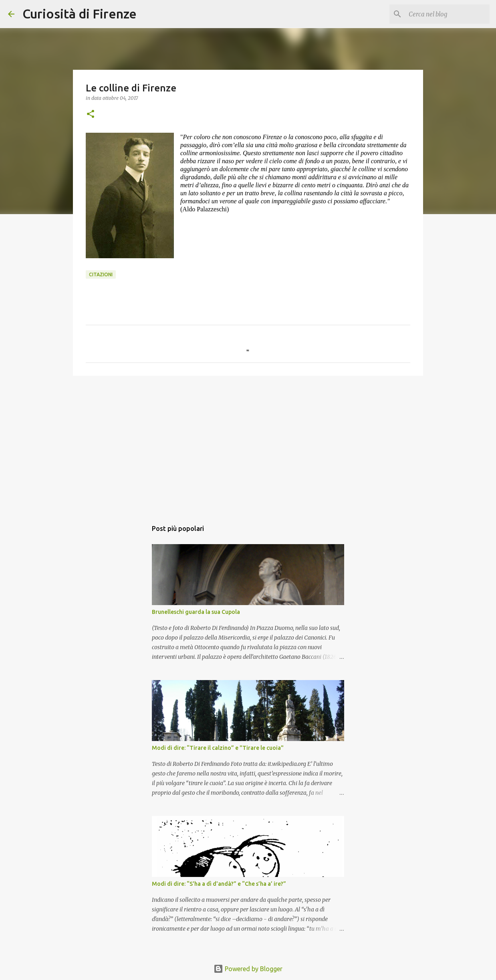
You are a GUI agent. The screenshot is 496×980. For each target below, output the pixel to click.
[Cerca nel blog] (448, 14)
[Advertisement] (248, 444)
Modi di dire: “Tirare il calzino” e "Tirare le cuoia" (218, 748)
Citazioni (101, 274)
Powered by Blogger (248, 969)
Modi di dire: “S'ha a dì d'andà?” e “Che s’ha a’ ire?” (219, 884)
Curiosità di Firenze (80, 14)
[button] (91, 114)
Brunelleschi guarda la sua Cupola (196, 612)
